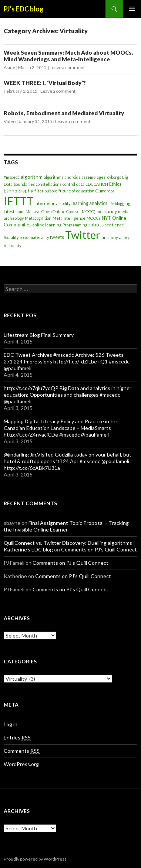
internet (43, 203)
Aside (9, 67)
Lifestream (14, 211)
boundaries (24, 184)
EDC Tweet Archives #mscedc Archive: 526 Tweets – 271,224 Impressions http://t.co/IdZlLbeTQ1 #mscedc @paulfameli (67, 361)
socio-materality (34, 237)
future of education (76, 191)
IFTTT (19, 201)
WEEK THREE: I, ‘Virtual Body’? (45, 83)
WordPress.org (21, 764)
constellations (49, 184)
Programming (75, 225)
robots (96, 225)
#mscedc (12, 177)
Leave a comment (67, 67)
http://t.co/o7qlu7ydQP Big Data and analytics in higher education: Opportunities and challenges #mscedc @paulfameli (68, 395)
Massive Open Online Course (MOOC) (61, 211)
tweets (57, 237)
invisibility (61, 203)
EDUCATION (97, 184)
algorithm (32, 177)
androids (72, 177)
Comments (22, 751)
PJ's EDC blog (24, 9)
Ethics (115, 184)
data (80, 184)
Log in (11, 724)
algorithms (53, 177)
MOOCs (94, 218)
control (69, 184)
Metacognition (38, 218)
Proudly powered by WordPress (35, 859)
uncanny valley (115, 237)
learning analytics (89, 203)
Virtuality (12, 245)
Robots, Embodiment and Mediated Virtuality (64, 113)
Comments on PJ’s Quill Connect (99, 549)
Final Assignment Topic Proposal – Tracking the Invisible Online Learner (66, 526)
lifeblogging (119, 203)
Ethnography (19, 191)
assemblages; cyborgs (101, 177)
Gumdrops (105, 191)
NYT (106, 218)
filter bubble (46, 191)
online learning (47, 225)
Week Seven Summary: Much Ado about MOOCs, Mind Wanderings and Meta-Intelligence (68, 56)
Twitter (83, 235)
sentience (114, 225)
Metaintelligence (69, 218)
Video (10, 121)
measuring (107, 211)
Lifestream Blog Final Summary (39, 335)
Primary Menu (132, 9)
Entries (17, 738)
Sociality (11, 237)
